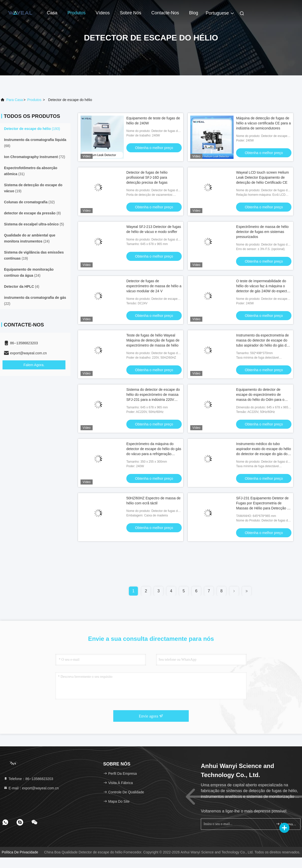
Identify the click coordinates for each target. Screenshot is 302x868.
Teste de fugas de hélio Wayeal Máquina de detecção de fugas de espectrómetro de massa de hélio (153, 340)
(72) (35, 157)
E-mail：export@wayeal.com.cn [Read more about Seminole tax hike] (31, 788)
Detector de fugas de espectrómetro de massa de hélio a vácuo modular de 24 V (154, 286)
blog (194, 13)
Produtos (77, 13)
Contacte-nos (165, 13)
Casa (52, 13)
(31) (31, 171)
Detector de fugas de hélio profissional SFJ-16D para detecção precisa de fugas (147, 177)
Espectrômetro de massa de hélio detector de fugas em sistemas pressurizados (262, 232)
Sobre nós (130, 13)
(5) (34, 224)
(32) (29, 202)
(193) (32, 129)
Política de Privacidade (20, 852)
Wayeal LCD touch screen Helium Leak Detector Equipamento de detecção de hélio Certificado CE (262, 177)
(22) (35, 301)
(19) (33, 188)
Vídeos (103, 13)
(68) (35, 143)
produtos (34, 100)
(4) (22, 286)
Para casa (15, 100)
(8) (32, 213)
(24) (30, 238)
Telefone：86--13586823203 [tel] (28, 779)
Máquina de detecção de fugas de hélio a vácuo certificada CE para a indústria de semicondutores (263, 123)
